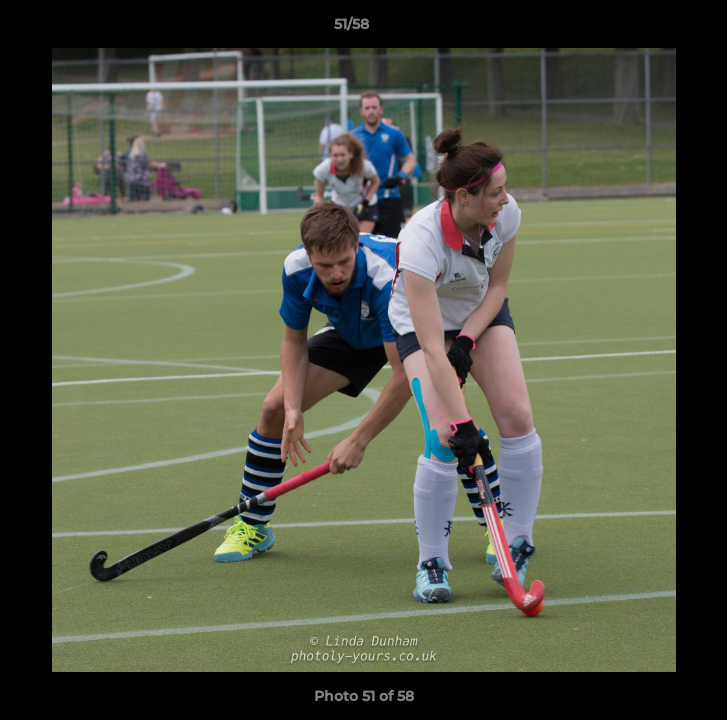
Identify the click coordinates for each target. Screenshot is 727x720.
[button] (655, 29)
